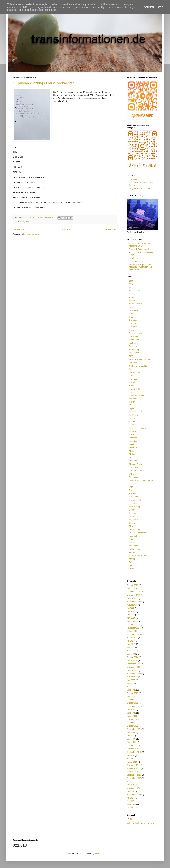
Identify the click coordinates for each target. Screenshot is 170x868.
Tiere (131, 526)
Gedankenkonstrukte (138, 366)
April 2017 (131, 782)
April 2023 (131, 687)
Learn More (149, 7)
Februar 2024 (132, 657)
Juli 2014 (131, 798)
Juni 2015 (131, 791)
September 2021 (134, 729)
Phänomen (134, 477)
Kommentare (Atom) (32, 234)
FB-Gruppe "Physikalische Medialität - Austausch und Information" (140, 267)
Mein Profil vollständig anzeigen (140, 823)
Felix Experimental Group (140, 359)
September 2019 (134, 775)
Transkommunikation (138, 533)
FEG (131, 356)
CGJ (131, 317)
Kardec (132, 418)
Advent (132, 294)
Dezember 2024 (134, 625)
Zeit (131, 562)
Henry (132, 392)
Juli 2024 (131, 641)
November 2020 (134, 746)
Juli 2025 (131, 608)
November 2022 (134, 700)
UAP (131, 539)
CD (131, 819)
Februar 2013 (132, 808)
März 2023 (131, 690)
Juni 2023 (131, 680)
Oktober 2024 (133, 631)
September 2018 (134, 778)
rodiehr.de (133, 258)
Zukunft (132, 569)
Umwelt (132, 543)
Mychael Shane (136, 464)
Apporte (132, 301)
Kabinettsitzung (136, 412)
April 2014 (131, 801)
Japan (132, 408)
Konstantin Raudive (137, 428)
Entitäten (133, 346)
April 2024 (131, 651)
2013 (131, 287)
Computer (133, 327)
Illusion (132, 402)
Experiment (134, 353)
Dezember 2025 (134, 592)
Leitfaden (133, 438)
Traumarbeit (134, 536)
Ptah (27, 222)
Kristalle (133, 431)
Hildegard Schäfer (137, 395)
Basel (132, 307)
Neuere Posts (19, 229)
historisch (133, 399)
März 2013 (131, 804)
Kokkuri (132, 425)
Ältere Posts (111, 229)
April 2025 (131, 618)
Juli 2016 (131, 785)
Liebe (131, 444)
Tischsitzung (134, 529)
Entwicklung (134, 350)
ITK (131, 405)
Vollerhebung (135, 549)
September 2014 (134, 795)
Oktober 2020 (133, 749)
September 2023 (134, 674)
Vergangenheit (135, 546)
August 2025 (132, 605)
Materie (132, 451)
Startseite (66, 229)
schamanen (134, 503)
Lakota (132, 435)
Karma (132, 421)
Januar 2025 (132, 621)
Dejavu (132, 330)
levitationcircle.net (137, 261)
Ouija (22, 222)
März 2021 (131, 739)
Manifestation (135, 448)
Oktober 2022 (133, 703)
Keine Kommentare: (46, 218)
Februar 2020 (132, 759)
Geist (131, 369)
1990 (131, 281)
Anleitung (133, 297)
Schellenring (134, 507)
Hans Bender (135, 389)
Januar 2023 (132, 697)
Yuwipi (132, 559)
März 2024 (131, 654)
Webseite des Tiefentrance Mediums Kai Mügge (140, 245)
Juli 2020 (131, 755)
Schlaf (132, 510)
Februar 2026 (132, 585)
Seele (132, 516)
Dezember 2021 (134, 719)
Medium (133, 454)
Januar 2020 (132, 762)
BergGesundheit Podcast (140, 188)
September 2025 (134, 602)
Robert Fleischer (136, 500)
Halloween (134, 379)
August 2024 (132, 638)
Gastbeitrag (134, 363)
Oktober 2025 (133, 598)
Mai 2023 (131, 683)
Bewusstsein (134, 310)
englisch (133, 343)
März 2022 (131, 713)
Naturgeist (134, 467)
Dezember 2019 (134, 765)
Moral (132, 458)
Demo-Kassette (136, 333)
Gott (131, 376)
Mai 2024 (131, 647)
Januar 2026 (132, 589)
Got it (160, 7)
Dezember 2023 (134, 664)
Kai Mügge (134, 415)
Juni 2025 (131, 612)
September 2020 (134, 752)
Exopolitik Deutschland (139, 249)
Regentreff (134, 494)
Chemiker (133, 320)
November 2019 (134, 768)
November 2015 (134, 788)
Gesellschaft (134, 373)
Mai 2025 (131, 615)
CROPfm (133, 180)
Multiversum (134, 461)
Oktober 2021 (133, 726)
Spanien (133, 523)
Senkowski (134, 520)
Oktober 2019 (133, 772)
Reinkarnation (135, 497)
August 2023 (132, 677)
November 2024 (134, 628)
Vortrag (132, 552)
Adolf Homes (135, 291)
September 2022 (134, 706)
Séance (132, 513)
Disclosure (134, 336)
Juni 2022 (131, 710)
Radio (132, 490)
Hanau (132, 382)
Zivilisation (134, 566)
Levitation (133, 441)
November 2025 (134, 595)
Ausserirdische (135, 304)
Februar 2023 (132, 693)
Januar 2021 (132, 742)
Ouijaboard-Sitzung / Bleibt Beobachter (43, 83)
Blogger (98, 854)
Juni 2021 (131, 732)
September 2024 (134, 634)
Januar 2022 (132, 716)
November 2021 (134, 723)
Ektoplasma (134, 340)
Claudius (133, 323)
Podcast (133, 484)
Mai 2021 (131, 736)
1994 (131, 284)
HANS (132, 386)
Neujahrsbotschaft (137, 471)
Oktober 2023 (133, 670)
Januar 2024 (132, 660)
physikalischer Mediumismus (141, 480)
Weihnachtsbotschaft (138, 556)
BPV (131, 314)
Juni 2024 (131, 644)
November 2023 (134, 667)
